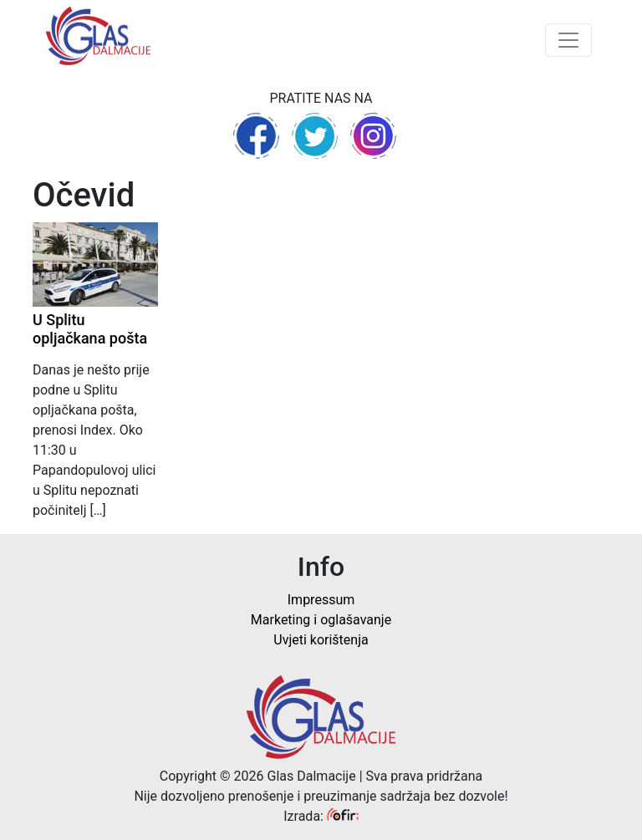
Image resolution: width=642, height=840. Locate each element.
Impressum (321, 600)
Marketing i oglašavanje (321, 620)
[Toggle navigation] (568, 40)
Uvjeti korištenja (321, 640)
